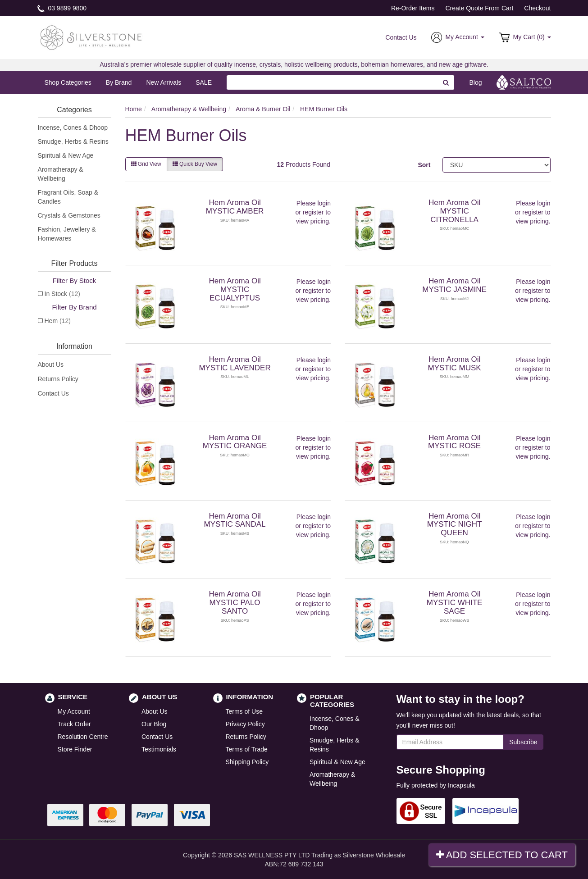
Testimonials (159, 749)
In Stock (62, 294)
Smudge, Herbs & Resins (73, 141)
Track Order (74, 724)
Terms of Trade (247, 749)
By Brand (119, 82)
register (313, 212)
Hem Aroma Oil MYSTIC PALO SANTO (235, 602)
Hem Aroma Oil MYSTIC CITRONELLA (454, 211)
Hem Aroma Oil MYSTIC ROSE (454, 442)
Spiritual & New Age (66, 155)
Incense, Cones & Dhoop (73, 128)
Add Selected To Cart (502, 855)
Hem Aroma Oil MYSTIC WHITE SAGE (455, 602)
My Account (74, 711)
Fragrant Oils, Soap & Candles (68, 197)
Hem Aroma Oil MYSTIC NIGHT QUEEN (455, 524)
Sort (424, 165)
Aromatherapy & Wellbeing (61, 174)
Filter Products (74, 263)
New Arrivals (164, 82)
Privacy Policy (245, 724)
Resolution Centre (83, 737)
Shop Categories (68, 82)
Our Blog (154, 724)
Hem (58, 321)
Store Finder (75, 749)
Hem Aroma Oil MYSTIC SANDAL (235, 520)
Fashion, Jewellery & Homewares (67, 234)
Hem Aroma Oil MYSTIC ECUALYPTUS (235, 289)
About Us (51, 364)
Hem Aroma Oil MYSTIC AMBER (235, 207)
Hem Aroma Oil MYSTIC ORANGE (235, 442)
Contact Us (401, 37)
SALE (204, 82)
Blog (475, 82)
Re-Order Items (413, 8)
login (324, 203)
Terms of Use (244, 711)
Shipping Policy (247, 762)
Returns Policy (58, 379)
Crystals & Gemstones (69, 215)
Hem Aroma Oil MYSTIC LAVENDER (235, 364)
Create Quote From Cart (479, 8)
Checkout (537, 8)
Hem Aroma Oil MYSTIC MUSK (455, 364)
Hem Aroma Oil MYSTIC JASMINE (454, 285)
